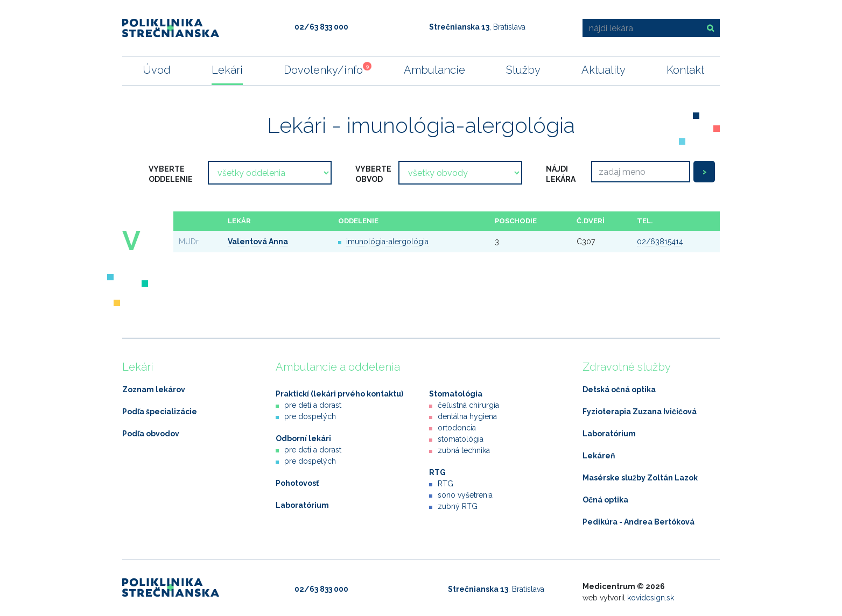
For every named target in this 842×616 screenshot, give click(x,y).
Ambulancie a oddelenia (338, 367)
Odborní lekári (303, 438)
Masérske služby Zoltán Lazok (640, 478)
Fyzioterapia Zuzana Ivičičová (640, 412)
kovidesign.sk (651, 598)
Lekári (227, 70)
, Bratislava (477, 27)
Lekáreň (599, 456)
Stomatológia (456, 394)
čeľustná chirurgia (468, 405)
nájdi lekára (561, 174)
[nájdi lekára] (641, 28)
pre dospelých (310, 416)
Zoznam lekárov (154, 390)
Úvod (157, 70)
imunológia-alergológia (387, 242)
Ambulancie (434, 70)
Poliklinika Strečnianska (171, 28)
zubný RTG (458, 506)
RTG (437, 472)
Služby (523, 70)
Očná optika (605, 500)
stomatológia (461, 439)
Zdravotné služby (627, 367)
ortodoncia (457, 428)
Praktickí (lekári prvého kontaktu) (339, 394)
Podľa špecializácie (160, 412)
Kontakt (685, 70)
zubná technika (464, 450)
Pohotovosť (297, 483)
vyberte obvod (373, 174)
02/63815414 (660, 242)
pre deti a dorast (313, 405)
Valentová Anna (258, 242)
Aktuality (604, 70)
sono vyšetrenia (465, 495)
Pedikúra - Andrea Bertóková (638, 522)
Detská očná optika (619, 390)
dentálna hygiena (467, 416)
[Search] (641, 172)
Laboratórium (302, 505)
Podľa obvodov (151, 434)
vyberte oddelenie (171, 174)
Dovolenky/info (323, 69)
